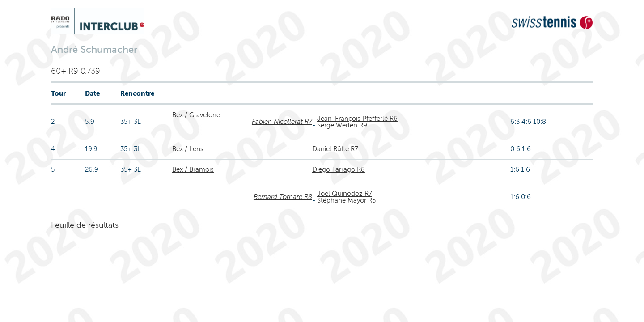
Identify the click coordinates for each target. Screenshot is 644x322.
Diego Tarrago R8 (339, 169)
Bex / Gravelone (196, 115)
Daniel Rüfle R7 (335, 149)
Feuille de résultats (85, 225)
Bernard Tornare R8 (283, 197)
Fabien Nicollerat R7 (282, 122)
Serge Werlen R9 (342, 125)
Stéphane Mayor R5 (346, 200)
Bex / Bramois (193, 169)
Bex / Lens (188, 149)
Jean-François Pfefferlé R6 (357, 119)
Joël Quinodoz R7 (345, 194)
